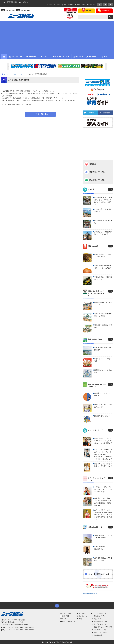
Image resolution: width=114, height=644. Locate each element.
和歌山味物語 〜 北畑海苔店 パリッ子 (103, 278)
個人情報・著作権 (80, 5)
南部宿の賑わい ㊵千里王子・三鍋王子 (103, 304)
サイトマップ (91, 5)
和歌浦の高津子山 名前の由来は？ (103, 349)
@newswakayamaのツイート (90, 594)
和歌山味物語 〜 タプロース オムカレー (103, 255)
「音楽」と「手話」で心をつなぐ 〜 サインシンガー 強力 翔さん (103, 489)
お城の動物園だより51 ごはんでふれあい (103, 559)
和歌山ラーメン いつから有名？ (103, 360)
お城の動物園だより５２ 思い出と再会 (103, 548)
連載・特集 (66, 616)
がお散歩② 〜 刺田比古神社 (103, 222)
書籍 (80, 619)
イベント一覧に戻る (40, 114)
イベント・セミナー (69, 621)
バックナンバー (67, 613)
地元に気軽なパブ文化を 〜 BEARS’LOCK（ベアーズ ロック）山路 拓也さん (103, 441)
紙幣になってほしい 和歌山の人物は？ (103, 406)
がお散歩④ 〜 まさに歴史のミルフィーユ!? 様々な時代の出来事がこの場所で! (103, 201)
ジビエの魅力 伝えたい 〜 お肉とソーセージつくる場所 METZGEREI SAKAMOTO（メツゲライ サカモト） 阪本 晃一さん (103, 454)
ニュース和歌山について (55, 5)
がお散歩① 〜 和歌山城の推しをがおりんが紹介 (103, 233)
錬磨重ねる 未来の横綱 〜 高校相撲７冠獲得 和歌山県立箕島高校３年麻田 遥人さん (103, 502)
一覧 (110, 189)
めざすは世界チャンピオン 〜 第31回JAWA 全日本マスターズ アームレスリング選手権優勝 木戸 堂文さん (103, 515)
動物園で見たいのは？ (102, 416)
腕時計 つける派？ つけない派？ (103, 394)
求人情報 (82, 613)
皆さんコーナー (68, 5)
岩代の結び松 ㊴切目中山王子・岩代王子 (103, 315)
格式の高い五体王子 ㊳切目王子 (103, 326)
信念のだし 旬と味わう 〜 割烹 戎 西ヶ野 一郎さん (103, 465)
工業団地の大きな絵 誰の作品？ (103, 371)
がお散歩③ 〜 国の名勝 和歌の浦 (103, 210)
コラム (64, 619)
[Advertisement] (57, 37)
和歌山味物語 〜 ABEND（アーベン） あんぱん (103, 267)
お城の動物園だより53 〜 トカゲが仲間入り (103, 536)
